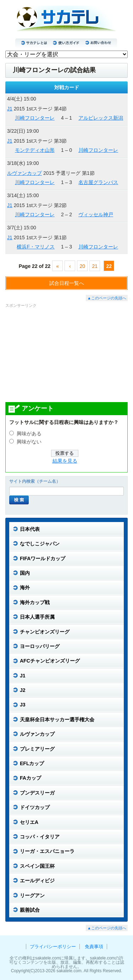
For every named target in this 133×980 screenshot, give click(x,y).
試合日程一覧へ (67, 283)
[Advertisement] (67, 355)
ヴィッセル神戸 (96, 214)
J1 (10, 109)
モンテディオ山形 (35, 150)
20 (82, 266)
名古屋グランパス (98, 182)
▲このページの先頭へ (107, 298)
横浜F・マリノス (36, 247)
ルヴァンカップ (24, 173)
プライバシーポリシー (53, 947)
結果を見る (65, 461)
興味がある (29, 434)
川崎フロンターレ (35, 118)
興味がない (29, 442)
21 (95, 266)
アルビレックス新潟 (101, 118)
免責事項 (94, 947)
